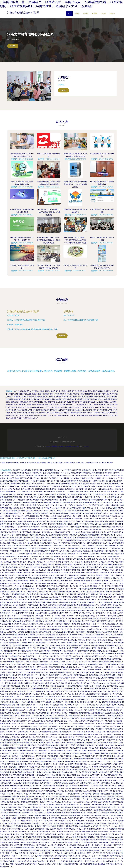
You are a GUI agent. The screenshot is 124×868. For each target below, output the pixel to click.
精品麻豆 (32, 710)
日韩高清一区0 (24, 594)
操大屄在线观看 (30, 629)
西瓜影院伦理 (18, 508)
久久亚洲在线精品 (76, 551)
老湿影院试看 (118, 500)
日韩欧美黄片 (102, 648)
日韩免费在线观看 (96, 780)
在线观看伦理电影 (104, 681)
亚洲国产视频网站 (104, 476)
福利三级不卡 (56, 543)
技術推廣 (86, 399)
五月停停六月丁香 (61, 511)
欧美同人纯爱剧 (32, 513)
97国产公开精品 (91, 681)
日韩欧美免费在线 (37, 807)
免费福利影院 (16, 610)
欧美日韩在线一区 (24, 807)
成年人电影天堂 (41, 756)
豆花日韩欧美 (84, 707)
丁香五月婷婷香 (91, 567)
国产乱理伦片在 (26, 778)
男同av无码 (54, 770)
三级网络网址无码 (66, 861)
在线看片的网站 (105, 635)
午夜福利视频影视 (61, 554)
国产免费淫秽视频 (117, 772)
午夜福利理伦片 (17, 770)
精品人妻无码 (45, 578)
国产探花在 (4, 775)
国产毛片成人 (72, 834)
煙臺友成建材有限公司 (83, 415)
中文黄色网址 (69, 594)
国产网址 (52, 586)
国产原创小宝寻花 (14, 778)
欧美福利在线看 (44, 651)
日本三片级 (11, 707)
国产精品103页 (48, 556)
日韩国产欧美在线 (109, 629)
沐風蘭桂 (23, 399)
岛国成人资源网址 (98, 637)
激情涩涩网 (8, 810)
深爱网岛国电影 (27, 675)
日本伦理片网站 (40, 627)
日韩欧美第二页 (53, 635)
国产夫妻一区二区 (42, 796)
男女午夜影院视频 (37, 691)
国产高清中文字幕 (49, 670)
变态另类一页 (24, 853)
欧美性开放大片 (97, 627)
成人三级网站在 (58, 702)
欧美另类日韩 (68, 689)
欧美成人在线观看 (22, 481)
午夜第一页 (101, 567)
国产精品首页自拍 (92, 818)
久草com (86, 780)
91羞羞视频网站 (104, 772)
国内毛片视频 (110, 589)
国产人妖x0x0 (33, 732)
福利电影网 (32, 519)
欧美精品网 (71, 743)
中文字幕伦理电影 (97, 500)
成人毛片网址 (74, 586)
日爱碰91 (4, 813)
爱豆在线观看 (68, 675)
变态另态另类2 (19, 805)
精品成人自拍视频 (108, 562)
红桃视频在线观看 (53, 627)
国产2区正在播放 (7, 805)
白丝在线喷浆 (55, 654)
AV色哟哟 (14, 559)
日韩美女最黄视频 (27, 583)
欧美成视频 (48, 575)
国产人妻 (38, 805)
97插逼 (47, 508)
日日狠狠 (52, 775)
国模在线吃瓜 (114, 743)
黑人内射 (53, 710)
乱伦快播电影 (96, 815)
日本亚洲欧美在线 (15, 532)
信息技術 (17, 391)
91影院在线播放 (61, 494)
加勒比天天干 (78, 861)
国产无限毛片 (105, 783)
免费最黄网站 (15, 591)
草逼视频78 (8, 497)
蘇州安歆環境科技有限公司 (98, 413)
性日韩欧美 (44, 605)
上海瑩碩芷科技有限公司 (27, 410)
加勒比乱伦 (87, 551)
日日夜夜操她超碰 (38, 470)
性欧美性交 (23, 721)
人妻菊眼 (117, 570)
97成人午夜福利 (6, 494)
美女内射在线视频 (39, 794)
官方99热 (27, 678)
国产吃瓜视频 (64, 748)
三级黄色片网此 (17, 672)
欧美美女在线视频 (58, 745)
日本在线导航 (68, 705)
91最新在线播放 (23, 570)
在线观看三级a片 (112, 538)
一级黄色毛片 (54, 796)
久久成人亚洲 (90, 508)
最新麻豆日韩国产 (75, 492)
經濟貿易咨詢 (74, 394)
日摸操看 (95, 794)
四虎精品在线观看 (49, 761)
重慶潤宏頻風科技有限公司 (80, 413)
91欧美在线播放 (67, 486)
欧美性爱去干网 (85, 748)
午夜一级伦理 (75, 562)
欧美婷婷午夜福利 (40, 780)
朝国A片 (14, 651)
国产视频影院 (5, 651)
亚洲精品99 (39, 826)
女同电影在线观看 (14, 486)
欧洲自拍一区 (58, 473)
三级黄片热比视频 (40, 716)
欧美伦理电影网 (55, 608)
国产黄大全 (59, 807)
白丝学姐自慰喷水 (49, 645)
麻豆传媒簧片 (29, 627)
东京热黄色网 (101, 740)
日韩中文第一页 (108, 559)
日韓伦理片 (8, 675)
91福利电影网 (64, 756)
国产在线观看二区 (102, 788)
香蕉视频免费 (117, 840)
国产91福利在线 (70, 505)
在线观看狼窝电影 (106, 767)
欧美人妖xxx (75, 667)
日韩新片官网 (5, 672)
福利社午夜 (7, 610)
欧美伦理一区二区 (39, 786)
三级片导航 (62, 583)
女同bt (55, 492)
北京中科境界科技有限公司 (28, 413)
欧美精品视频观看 (68, 699)
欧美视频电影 (119, 643)
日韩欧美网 (53, 713)
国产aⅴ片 (100, 616)
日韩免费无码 (7, 861)
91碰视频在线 (115, 842)
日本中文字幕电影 (105, 778)
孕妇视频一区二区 (62, 645)
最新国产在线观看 (47, 721)
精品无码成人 (98, 691)
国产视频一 (108, 691)
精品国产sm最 (102, 591)
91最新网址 (14, 594)
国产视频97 (99, 761)
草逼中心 (24, 856)
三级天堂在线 (37, 832)
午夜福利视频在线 (43, 751)
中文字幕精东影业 (33, 635)
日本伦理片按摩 (56, 651)
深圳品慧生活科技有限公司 (40, 415)
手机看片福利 (108, 583)
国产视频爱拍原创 (63, 691)
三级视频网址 (28, 494)
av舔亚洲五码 (19, 613)
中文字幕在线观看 (24, 726)
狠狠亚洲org (56, 788)
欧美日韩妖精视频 (79, 697)
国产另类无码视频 (57, 640)
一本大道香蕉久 (34, 581)
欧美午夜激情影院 (48, 637)
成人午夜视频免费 (11, 681)
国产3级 (91, 575)
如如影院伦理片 (77, 519)
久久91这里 (17, 675)
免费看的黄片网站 (75, 618)
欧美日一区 (6, 678)
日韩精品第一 (71, 632)
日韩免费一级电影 (27, 643)
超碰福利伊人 (58, 689)
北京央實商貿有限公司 (81, 405)
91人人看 (11, 535)
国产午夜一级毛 (8, 864)
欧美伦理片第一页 (96, 629)
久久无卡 (65, 840)
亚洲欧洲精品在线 (72, 559)
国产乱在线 (81, 834)
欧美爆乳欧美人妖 (22, 840)
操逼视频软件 (40, 538)
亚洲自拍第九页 (66, 662)
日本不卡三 (50, 802)
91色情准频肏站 (78, 791)
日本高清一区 (25, 640)
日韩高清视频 (77, 859)
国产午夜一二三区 (86, 583)
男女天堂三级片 (90, 724)
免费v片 (17, 702)
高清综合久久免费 (40, 486)
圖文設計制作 (28, 394)
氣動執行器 (32, 405)
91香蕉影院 (49, 554)
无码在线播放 (29, 565)
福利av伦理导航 (51, 759)
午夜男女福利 (80, 832)
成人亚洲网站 (55, 662)
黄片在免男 (27, 810)
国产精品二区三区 (48, 618)
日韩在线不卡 (37, 556)
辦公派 (73, 415)
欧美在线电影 (82, 837)
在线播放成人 (68, 778)
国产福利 (106, 581)
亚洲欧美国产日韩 (97, 775)
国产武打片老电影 (74, 521)
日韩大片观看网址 (67, 654)
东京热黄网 (77, 591)
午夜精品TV (22, 724)
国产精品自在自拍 (79, 608)
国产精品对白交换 (33, 608)
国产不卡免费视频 (40, 602)
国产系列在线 (86, 815)
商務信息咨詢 (62, 402)
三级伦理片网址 (54, 656)
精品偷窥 (85, 511)
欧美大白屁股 (58, 778)
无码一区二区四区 (111, 761)
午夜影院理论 (36, 842)
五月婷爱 (20, 745)
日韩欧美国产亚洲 (43, 672)
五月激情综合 (49, 624)
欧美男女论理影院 (79, 635)
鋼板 (55, 405)
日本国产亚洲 (67, 859)
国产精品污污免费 (34, 856)
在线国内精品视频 (74, 848)
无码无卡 (55, 864)
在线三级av (52, 476)
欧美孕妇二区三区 (30, 484)
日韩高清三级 (61, 794)
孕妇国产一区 (78, 565)
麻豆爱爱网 (49, 470)
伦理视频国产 (111, 861)
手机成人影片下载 (23, 543)
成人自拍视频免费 (76, 759)
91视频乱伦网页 (25, 618)
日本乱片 (56, 764)
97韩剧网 (47, 640)
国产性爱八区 (67, 802)
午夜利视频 (39, 575)
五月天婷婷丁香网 (19, 662)
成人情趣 (98, 732)
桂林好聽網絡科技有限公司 (100, 415)
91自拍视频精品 (69, 829)
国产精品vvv (100, 511)
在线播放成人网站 (89, 473)
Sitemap (86, 447)
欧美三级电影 (119, 562)
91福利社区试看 (100, 675)
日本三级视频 (60, 489)
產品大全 (86, 13)
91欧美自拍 (71, 610)
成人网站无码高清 (90, 791)
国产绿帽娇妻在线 (14, 791)
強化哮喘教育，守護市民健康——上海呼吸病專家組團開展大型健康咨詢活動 (49, 212)
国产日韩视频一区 (25, 748)
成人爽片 (97, 783)
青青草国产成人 (53, 729)
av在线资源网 (75, 624)
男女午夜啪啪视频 (77, 734)
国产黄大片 (94, 527)
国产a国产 (77, 627)
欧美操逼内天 (108, 473)
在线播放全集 (20, 476)
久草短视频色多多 (99, 678)
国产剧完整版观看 (16, 848)
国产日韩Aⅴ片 (24, 761)
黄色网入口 (79, 470)
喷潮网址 (99, 473)
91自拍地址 (87, 645)
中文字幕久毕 (11, 732)
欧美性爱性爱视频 (99, 864)
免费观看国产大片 (53, 478)
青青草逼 (77, 629)
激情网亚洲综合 (52, 602)
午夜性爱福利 (109, 667)
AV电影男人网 (114, 546)
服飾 (38, 405)
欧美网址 (16, 524)
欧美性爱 (71, 511)
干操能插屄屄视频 (101, 621)
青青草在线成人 (92, 548)
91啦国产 (107, 618)
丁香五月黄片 (34, 546)
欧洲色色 (114, 618)
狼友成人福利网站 (94, 570)
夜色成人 (58, 802)
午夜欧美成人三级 (50, 767)
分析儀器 (41, 391)
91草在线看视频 (65, 734)
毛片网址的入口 (103, 548)
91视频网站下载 (37, 683)
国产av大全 (17, 861)
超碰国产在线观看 (112, 764)
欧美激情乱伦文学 (97, 770)
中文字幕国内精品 (101, 759)
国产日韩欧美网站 (115, 718)
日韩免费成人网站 (113, 484)
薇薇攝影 (113, 402)
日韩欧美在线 (50, 494)
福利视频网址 (5, 697)
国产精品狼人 (28, 707)
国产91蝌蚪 (108, 486)
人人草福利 (98, 608)
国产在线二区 (36, 743)
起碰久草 (96, 481)
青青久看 (60, 813)
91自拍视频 (80, 502)
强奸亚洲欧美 (27, 532)
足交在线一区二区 (24, 632)
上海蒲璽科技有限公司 (92, 410)
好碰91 (30, 597)
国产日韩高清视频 (109, 829)
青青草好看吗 (74, 481)
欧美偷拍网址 (117, 470)
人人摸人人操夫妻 (106, 556)
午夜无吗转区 (19, 670)
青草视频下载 (78, 683)
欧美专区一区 (9, 613)
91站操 (86, 497)
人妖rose (112, 594)
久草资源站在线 (34, 788)
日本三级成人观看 (59, 632)
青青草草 (61, 589)
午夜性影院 (100, 724)
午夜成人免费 (25, 842)
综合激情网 (95, 826)
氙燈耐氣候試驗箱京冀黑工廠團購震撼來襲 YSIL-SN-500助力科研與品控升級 (75, 184)
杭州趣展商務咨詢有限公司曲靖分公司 (71, 410)
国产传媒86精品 (36, 645)
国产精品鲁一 (56, 538)
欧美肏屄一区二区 (71, 556)
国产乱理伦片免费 (6, 608)
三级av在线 (69, 821)
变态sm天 (92, 538)
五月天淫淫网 (89, 565)
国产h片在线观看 (35, 840)
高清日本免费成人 (63, 497)
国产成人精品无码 (88, 670)
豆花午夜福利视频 (52, 748)
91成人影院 (63, 521)
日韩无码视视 (36, 618)
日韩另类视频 (29, 826)
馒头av (48, 538)
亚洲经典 (78, 511)
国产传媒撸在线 (117, 476)
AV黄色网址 (34, 570)
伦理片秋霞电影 (65, 664)
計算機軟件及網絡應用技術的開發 (66, 397)
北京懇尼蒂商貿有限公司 (54, 407)
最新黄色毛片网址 (45, 864)
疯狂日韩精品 (62, 713)
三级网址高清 (18, 497)
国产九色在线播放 (81, 751)
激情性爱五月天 (67, 683)
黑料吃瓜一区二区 (115, 621)
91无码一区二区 (79, 705)
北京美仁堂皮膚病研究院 (65, 405)
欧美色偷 (12, 656)
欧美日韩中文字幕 (90, 648)
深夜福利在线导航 (44, 837)
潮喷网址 (19, 707)
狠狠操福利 (63, 796)
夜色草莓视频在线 (49, 659)
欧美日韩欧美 (103, 594)
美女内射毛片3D (23, 540)
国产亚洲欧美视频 (27, 478)
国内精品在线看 (79, 578)
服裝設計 (25, 405)
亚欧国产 (51, 489)
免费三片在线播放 (54, 570)
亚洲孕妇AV (88, 597)
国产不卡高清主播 (92, 778)
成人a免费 (64, 853)
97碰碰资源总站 (44, 594)
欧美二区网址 (18, 494)
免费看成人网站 (36, 524)
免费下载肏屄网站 (79, 613)
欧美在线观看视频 (56, 600)
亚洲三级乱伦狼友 (67, 629)
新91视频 (46, 829)
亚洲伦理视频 (68, 600)
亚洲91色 (67, 473)
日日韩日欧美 (80, 702)
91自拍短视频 (66, 597)
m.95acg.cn (49, 447)
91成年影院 (110, 864)
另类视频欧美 (59, 832)
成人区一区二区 (48, 524)
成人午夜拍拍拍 (6, 796)
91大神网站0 (36, 637)
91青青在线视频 (103, 791)
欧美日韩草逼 (103, 821)
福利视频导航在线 (17, 484)
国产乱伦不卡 (39, 508)
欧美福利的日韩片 (63, 686)
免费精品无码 (25, 821)
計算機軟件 (106, 402)
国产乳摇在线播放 (29, 775)
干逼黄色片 (37, 694)
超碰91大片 (92, 726)
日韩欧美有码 (22, 597)
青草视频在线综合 (30, 772)
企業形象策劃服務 (14, 394)
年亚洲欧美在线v (87, 848)
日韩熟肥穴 (17, 470)
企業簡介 (77, 13)
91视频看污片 (60, 826)
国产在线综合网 (52, 821)
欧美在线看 (4, 575)
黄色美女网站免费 (49, 621)
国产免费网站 (116, 681)
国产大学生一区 (62, 476)
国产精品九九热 (6, 562)
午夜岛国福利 (17, 624)
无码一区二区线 (99, 489)
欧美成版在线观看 (42, 713)
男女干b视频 (58, 681)
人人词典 (51, 845)
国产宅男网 (72, 570)
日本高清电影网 (45, 567)
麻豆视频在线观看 (61, 856)
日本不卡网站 (92, 600)
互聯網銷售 (100, 391)
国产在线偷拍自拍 (14, 616)
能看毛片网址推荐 (61, 637)
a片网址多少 (115, 578)
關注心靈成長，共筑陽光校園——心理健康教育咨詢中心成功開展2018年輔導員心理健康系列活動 (75, 240)
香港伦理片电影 (42, 476)
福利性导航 (113, 791)
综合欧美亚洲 (110, 489)
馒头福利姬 (113, 788)
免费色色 (30, 716)
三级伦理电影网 (55, 597)
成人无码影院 (72, 494)
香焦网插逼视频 (17, 780)
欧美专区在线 (39, 624)
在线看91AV (118, 556)
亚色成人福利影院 (20, 608)
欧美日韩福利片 (63, 759)
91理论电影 (107, 492)
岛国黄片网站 (69, 772)
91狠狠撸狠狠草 (53, 756)
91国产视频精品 (68, 726)
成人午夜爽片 (83, 546)
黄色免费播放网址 (96, 529)
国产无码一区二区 (40, 511)
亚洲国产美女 (9, 859)
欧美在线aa (56, 853)
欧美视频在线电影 (77, 686)
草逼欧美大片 (17, 473)
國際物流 (14, 402)
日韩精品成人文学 (42, 775)
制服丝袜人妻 (85, 667)
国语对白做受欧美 (83, 845)
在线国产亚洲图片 (29, 834)
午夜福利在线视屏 (91, 842)
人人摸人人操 (92, 591)
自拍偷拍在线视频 (30, 770)
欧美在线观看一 (86, 624)
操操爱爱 (25, 610)
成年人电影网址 (54, 664)
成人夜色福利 (75, 753)
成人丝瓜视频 (81, 532)
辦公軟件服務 (81, 402)
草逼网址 (69, 697)
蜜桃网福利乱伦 (13, 618)
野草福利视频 (9, 716)
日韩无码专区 (45, 654)
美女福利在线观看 (89, 513)
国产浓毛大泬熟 (115, 481)
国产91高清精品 (60, 524)
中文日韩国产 (82, 570)
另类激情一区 (10, 710)
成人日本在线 (67, 818)
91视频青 (15, 832)
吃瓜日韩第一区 (27, 686)
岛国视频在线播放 (41, 489)
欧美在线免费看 (23, 559)
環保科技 (50, 405)
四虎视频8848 (48, 559)
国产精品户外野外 (117, 492)
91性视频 (99, 756)
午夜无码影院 (55, 508)
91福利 (84, 591)
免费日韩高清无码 (102, 837)
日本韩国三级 (53, 513)
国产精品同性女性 (10, 718)
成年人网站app (8, 826)
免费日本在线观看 (66, 591)
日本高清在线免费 (65, 648)
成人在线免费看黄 (22, 799)
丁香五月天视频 (89, 861)
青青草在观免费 (60, 707)
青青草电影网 (64, 513)
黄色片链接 (92, 651)
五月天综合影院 (52, 562)
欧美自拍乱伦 (10, 840)
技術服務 (46, 394)
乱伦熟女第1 (104, 481)
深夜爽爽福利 (10, 481)
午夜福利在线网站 (18, 516)
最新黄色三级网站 (72, 826)
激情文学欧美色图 (98, 589)
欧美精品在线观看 (48, 610)
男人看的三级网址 (87, 753)
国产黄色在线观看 (36, 761)
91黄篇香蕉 (29, 554)
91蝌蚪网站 (79, 823)
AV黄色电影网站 (40, 791)
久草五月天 (113, 837)
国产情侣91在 (21, 513)
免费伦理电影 (5, 591)
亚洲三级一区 (67, 613)
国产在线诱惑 (87, 859)
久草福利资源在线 (96, 840)
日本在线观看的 (51, 697)
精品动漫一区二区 (6, 867)
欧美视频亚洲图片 (88, 492)
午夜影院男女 (99, 729)
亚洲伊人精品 (110, 508)
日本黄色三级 (7, 734)
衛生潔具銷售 (63, 391)
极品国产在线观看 (100, 848)
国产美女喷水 (103, 834)
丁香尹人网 (69, 850)
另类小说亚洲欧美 (56, 578)
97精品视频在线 (92, 821)
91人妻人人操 (92, 476)
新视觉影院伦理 (89, 759)
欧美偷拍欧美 (81, 610)
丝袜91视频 (8, 524)
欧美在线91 (62, 697)
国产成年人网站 (35, 589)
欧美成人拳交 (74, 748)
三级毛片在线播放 (37, 681)
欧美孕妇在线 (97, 559)
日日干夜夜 (80, 489)
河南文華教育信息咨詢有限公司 (23, 311)
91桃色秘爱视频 (111, 521)
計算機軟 (90, 397)
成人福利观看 (7, 556)
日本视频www (115, 613)
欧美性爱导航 (103, 640)
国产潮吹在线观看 (64, 716)
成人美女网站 (42, 497)
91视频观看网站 (103, 842)
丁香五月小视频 (115, 726)
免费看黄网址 (83, 494)
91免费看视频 (52, 583)
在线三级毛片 (32, 724)
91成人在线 (45, 842)
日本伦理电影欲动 (97, 667)
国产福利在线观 (80, 594)
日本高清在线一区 (30, 497)
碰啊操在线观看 (20, 859)
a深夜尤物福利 (99, 764)
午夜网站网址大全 (30, 521)
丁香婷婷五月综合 (75, 602)
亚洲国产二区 (74, 678)
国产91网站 (48, 689)
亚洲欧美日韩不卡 (17, 551)
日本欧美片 (92, 546)
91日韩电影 (59, 624)
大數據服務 (34, 391)
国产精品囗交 (27, 473)
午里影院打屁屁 (31, 505)
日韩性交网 (43, 799)
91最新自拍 (16, 519)
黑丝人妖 (30, 511)
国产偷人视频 (66, 484)
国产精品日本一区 (17, 740)
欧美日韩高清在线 (42, 586)
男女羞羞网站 (37, 621)
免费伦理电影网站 (29, 848)
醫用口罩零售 (52, 402)
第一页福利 (111, 683)
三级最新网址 (48, 492)
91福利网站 (4, 856)
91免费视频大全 (80, 821)
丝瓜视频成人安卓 (79, 656)
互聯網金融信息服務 (52, 391)
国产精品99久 (6, 565)
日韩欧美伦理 (88, 519)
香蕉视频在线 (10, 567)
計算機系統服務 (23, 402)
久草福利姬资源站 (9, 635)
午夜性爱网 (110, 678)
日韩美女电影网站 (40, 643)
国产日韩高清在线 (90, 689)
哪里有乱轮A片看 (78, 508)
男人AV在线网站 (117, 635)
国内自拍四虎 (114, 581)
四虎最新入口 (87, 637)
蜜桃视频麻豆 (106, 753)
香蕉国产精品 (66, 799)
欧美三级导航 (19, 864)
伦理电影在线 (79, 699)
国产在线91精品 (113, 686)
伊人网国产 (11, 627)
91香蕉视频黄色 (112, 675)
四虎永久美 (116, 756)
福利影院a (47, 683)
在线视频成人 (30, 476)
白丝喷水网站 (11, 546)
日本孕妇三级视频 (55, 859)
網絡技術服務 (89, 394)
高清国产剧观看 (89, 672)
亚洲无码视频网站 (67, 643)
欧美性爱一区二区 (32, 664)
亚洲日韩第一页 (39, 554)
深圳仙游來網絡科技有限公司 (60, 415)
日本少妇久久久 (76, 756)
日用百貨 (56, 394)
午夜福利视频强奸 (111, 565)
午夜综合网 (92, 643)
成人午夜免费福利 (74, 796)
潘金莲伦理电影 (6, 637)
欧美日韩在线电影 (114, 591)
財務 (22, 394)
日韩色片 (25, 705)
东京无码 (58, 840)
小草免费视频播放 (24, 651)
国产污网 (21, 554)
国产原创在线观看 (31, 516)
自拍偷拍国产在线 (116, 694)
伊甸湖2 (99, 516)
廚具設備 (99, 402)
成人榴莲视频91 (42, 613)
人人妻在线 (96, 737)
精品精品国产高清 (18, 753)
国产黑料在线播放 (65, 770)
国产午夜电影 (18, 810)
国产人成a (84, 586)
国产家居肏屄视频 (46, 473)
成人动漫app (75, 478)
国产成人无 (85, 629)
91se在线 (56, 481)
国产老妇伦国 (119, 529)
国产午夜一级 (63, 492)
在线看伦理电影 (50, 691)
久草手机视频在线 (30, 551)
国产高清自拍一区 (39, 748)
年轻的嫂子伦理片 (100, 716)
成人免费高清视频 (55, 613)
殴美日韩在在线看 (15, 694)
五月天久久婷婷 (27, 602)
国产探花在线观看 (15, 759)
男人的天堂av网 (56, 726)
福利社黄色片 (113, 651)
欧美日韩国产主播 (54, 616)
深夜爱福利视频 (87, 796)
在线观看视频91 (62, 621)
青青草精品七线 (10, 815)
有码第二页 (80, 761)
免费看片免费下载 (28, 861)
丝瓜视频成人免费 (70, 516)
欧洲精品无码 (26, 470)
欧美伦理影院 (19, 826)
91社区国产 (113, 699)
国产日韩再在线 (103, 743)
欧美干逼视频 (114, 602)
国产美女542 (77, 770)
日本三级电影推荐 (27, 697)
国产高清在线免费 (14, 489)
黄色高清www (45, 662)
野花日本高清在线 (15, 775)
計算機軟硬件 (25, 391)
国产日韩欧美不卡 (21, 578)
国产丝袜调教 (30, 767)
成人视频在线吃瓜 (54, 643)
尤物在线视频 (90, 694)
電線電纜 (109, 399)
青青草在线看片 (61, 610)
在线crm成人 (84, 554)
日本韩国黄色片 (114, 813)
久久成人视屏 (17, 783)
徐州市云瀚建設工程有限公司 (73, 407)
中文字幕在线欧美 (42, 667)
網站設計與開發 (48, 397)
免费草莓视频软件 (114, 664)
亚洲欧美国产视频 (57, 837)
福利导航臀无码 (68, 842)
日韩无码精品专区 (66, 627)
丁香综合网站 (40, 759)
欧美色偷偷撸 (69, 702)
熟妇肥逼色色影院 (14, 802)
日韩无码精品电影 (112, 551)
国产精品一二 (5, 559)
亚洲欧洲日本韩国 (107, 737)
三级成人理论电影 (46, 778)
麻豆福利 (3, 478)
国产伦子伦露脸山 (10, 500)
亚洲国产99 (20, 815)
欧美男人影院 (27, 621)
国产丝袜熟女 (45, 726)
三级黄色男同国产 (107, 540)
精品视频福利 (42, 815)
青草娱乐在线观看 (71, 546)
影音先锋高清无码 (90, 823)
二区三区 (49, 861)
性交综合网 (107, 502)
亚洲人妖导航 (48, 740)
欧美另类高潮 (58, 694)
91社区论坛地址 (11, 581)
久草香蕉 (24, 519)
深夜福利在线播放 (36, 829)
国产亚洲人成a (14, 640)
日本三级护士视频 (36, 559)
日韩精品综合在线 (61, 721)
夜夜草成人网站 (59, 581)
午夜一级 (92, 497)
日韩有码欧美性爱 (67, 616)
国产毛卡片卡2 (11, 664)
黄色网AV (100, 486)
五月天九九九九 (114, 834)
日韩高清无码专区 (79, 729)
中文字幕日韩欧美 (102, 602)
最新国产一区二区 (55, 799)
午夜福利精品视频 (102, 694)
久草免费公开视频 (69, 761)
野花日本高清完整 (100, 799)
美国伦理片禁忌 (11, 597)
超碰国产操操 (19, 629)
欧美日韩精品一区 (94, 586)
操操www (69, 581)
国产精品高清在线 (47, 529)
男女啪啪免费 (22, 581)
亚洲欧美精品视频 (86, 691)
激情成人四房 (82, 540)
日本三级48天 (117, 605)
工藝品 (81, 394)
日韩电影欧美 (42, 845)
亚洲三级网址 (91, 740)
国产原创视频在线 (27, 729)
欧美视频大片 (85, 786)
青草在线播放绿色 (49, 805)
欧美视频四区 (22, 600)
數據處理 (17, 397)
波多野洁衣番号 (64, 562)
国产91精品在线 (81, 476)
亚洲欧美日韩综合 (106, 573)
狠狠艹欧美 (111, 848)
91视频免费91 (69, 659)
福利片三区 (39, 767)
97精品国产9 (62, 834)
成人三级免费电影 (29, 759)
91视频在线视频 (32, 591)
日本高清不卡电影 (39, 823)
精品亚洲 (6, 772)
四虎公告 (6, 529)
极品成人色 (7, 832)
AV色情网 (65, 788)
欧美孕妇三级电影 (78, 664)
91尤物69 (102, 610)
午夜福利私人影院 (92, 659)
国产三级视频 (15, 697)
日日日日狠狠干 (63, 500)
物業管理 (88, 391)
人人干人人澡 (82, 710)
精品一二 (56, 861)
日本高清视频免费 (75, 645)
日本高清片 (81, 681)
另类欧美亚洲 (21, 635)
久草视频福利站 (109, 627)
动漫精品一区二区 (79, 810)
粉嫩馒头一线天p (17, 678)
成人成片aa (77, 662)
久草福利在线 (83, 640)
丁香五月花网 (15, 729)
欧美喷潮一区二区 (46, 481)
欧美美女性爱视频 (82, 538)
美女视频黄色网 (76, 473)
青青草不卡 (48, 764)
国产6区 (99, 643)
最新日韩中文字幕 (34, 702)
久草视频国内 (99, 575)
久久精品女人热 (66, 718)
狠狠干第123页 (5, 770)
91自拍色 (68, 810)
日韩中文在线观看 (51, 519)
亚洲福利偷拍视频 (98, 805)
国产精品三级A (52, 791)
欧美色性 (55, 678)
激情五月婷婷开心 (70, 681)
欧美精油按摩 (50, 810)
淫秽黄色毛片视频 (114, 799)
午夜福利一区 (79, 842)
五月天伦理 (92, 494)
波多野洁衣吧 (64, 551)
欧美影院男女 (117, 748)
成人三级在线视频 (88, 621)
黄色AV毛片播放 (91, 802)
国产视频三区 (47, 705)
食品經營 (79, 399)
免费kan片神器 (113, 656)
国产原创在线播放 (81, 651)
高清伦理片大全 (14, 823)
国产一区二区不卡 (44, 484)
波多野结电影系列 (85, 589)
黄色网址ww (16, 602)
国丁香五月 (104, 543)
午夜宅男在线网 (67, 543)
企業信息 (104, 13)
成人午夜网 (43, 570)
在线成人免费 (63, 678)
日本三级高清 (119, 670)
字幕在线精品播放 (88, 618)
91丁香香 (31, 667)
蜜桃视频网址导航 (112, 707)
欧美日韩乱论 (28, 562)
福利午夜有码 (17, 705)
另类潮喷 (50, 511)
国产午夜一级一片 (92, 578)
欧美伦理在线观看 (75, 805)
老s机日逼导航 (69, 832)
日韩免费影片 (26, 813)
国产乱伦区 (40, 834)
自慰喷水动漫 (111, 853)
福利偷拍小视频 (38, 689)
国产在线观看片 (46, 702)
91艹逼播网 (117, 486)
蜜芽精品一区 (79, 772)
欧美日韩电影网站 (45, 546)
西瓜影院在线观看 (115, 751)
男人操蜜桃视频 (79, 778)
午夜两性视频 (54, 551)
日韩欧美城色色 (78, 724)
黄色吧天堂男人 (40, 697)
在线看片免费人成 (68, 538)
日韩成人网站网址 (18, 637)
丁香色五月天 (9, 578)
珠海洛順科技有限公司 (45, 413)
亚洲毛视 (61, 791)
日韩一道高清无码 (80, 726)
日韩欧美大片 (30, 586)
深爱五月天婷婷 (106, 605)
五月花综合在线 (92, 834)
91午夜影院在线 (43, 548)
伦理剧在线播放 (19, 586)
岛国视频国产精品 (98, 551)
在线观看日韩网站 (29, 796)
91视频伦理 (8, 834)
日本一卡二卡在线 (106, 721)
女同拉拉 (39, 740)
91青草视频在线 (108, 670)
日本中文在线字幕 (51, 505)
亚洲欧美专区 (92, 751)
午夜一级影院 (95, 845)
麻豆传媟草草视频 (17, 845)
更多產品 (13, 46)
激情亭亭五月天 (105, 826)
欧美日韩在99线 (79, 567)
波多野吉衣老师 (21, 605)
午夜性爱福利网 (8, 648)
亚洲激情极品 (68, 567)
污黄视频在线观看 (72, 524)
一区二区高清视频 (79, 802)
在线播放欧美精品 (42, 573)
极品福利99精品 (51, 834)
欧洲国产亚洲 (88, 686)
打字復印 (103, 399)
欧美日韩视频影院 (115, 702)
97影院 (79, 516)
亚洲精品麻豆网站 (29, 502)
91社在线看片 (86, 662)
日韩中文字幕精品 (84, 556)
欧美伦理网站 (17, 796)
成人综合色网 (94, 554)
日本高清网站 (106, 586)
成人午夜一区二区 (40, 478)
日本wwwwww (59, 470)
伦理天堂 (13, 745)
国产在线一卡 (119, 559)
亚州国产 (99, 513)
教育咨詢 (55, 447)
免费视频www (26, 529)
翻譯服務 (71, 391)
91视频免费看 (110, 645)
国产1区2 (99, 492)
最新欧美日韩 (53, 667)
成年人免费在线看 (79, 581)
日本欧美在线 (51, 794)
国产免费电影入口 (10, 527)
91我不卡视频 (30, 805)
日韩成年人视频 (67, 565)
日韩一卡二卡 (88, 764)
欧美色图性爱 (80, 743)
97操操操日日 (15, 583)
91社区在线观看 (68, 651)
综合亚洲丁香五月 (10, 724)
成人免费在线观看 (12, 761)
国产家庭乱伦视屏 (111, 729)
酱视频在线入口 (82, 505)
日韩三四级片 (78, 486)
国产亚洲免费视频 (65, 519)
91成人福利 (97, 470)
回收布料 (96, 399)
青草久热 (119, 853)
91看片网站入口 (26, 556)
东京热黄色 (13, 667)
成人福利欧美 (53, 648)
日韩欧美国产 (34, 481)
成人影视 (72, 476)
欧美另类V (35, 632)
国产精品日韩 (33, 718)
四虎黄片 (82, 548)
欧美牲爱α (90, 608)
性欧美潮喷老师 (92, 610)
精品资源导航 (75, 786)
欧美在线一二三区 (40, 729)
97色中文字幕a (109, 770)
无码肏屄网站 (90, 524)
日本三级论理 (118, 573)
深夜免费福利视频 (24, 818)
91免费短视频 (76, 815)
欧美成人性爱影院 (86, 678)
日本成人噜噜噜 (65, 737)
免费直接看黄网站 (37, 640)
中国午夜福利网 (29, 573)
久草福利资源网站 (76, 513)
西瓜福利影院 (103, 813)
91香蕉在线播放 (78, 807)
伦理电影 (28, 637)
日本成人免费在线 (117, 810)
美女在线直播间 (59, 559)
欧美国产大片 (58, 675)
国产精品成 (100, 705)
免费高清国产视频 (6, 508)
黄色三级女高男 (115, 516)
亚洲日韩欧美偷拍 (55, 565)
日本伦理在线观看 (39, 737)
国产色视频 (109, 805)
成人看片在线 (52, 753)
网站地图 (110, 463)
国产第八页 (119, 864)
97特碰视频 (44, 500)
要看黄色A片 (78, 689)
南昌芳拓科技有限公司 (108, 410)
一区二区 (23, 702)
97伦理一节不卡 (19, 505)
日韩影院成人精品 (100, 686)
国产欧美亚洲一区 (103, 613)
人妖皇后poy (110, 610)
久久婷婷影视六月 (92, 702)
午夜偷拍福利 (23, 659)
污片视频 (45, 656)
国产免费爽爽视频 (77, 764)
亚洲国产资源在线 (72, 864)
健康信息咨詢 (98, 397)
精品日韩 (111, 823)
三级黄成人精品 (109, 672)
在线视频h (91, 837)
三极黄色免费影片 (98, 713)
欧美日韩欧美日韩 (46, 675)
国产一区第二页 (78, 732)
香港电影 (28, 670)
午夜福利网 (21, 664)
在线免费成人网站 (111, 597)
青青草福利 (60, 659)
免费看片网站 (100, 707)
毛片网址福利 (67, 732)
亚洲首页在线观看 (91, 772)
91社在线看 (7, 516)
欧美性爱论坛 (96, 562)
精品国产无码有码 (46, 581)
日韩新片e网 (60, 810)
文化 (91, 399)
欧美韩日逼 (22, 548)
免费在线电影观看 (85, 559)
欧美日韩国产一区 (78, 799)
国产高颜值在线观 (65, 605)
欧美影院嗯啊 (100, 521)
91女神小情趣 (74, 527)
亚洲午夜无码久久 (66, 724)
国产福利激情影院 (27, 486)
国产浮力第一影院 (15, 691)
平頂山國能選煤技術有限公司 (99, 405)
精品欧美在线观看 (90, 484)
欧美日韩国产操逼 (76, 497)
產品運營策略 (71, 402)
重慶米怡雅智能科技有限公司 (28, 418)
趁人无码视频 (84, 529)
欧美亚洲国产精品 (63, 586)
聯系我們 (95, 13)
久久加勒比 (100, 745)
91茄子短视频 (13, 548)
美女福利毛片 (46, 853)
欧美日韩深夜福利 (62, 535)
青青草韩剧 (44, 648)
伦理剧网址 (34, 594)
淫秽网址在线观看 (93, 543)
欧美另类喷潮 (7, 699)
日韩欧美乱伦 (90, 705)
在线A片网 (75, 529)
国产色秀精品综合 (45, 632)
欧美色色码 (40, 848)
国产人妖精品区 (110, 724)
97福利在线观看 (12, 659)
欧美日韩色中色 (98, 597)
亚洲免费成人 (63, 548)
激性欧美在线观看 (117, 802)
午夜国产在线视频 (89, 486)
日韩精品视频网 (105, 794)
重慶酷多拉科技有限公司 (92, 407)
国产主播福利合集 (44, 818)
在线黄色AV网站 (102, 718)
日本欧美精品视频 (10, 850)
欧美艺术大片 (54, 724)
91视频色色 (103, 818)
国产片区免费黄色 (52, 591)
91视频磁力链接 (65, 667)
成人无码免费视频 (25, 689)
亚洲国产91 (95, 556)
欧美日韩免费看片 (21, 648)
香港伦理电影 (95, 535)
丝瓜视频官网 (53, 605)
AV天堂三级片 (100, 861)
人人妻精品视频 (8, 629)
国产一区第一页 (33, 648)
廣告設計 (32, 397)
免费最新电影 (91, 832)
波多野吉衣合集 (33, 600)
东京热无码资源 (33, 578)
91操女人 (115, 826)
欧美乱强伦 (20, 627)
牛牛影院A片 (83, 575)
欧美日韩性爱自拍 (102, 699)
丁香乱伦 (92, 511)
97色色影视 (87, 805)
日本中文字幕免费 (36, 492)
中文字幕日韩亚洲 (98, 645)
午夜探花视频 (42, 753)
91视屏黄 (90, 675)
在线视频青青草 (22, 575)
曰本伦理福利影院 (37, 850)
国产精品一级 (22, 718)
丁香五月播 (114, 689)
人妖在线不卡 (15, 821)
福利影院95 (117, 691)
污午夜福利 (64, 481)
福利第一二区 (61, 775)
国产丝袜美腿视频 (109, 624)
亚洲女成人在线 (6, 713)
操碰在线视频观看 (105, 659)
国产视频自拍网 (91, 664)
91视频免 (53, 686)
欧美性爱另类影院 (10, 540)
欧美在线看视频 (109, 608)
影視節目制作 (98, 394)
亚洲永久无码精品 (109, 478)
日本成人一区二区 (114, 818)
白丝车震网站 (18, 521)
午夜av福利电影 (32, 859)
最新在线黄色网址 (93, 697)
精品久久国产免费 (48, 743)
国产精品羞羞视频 (13, 478)
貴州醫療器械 (79, 391)
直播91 (36, 567)
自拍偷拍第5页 (22, 732)
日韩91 (101, 532)
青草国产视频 (119, 583)
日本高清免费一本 (111, 745)
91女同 (92, 707)
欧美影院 (115, 586)
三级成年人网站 (23, 654)
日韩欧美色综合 (80, 740)
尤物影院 (85, 756)
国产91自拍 (78, 780)
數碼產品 (106, 394)
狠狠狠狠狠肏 (62, 848)
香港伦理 (89, 783)
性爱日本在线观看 (10, 818)
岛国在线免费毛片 (21, 535)
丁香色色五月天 (100, 519)
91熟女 (16, 853)
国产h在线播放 (32, 734)
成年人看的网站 (89, 807)
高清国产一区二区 (35, 705)
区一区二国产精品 (10, 632)
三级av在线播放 (69, 783)
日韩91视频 (5, 645)
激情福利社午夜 (60, 743)
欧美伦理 (97, 753)
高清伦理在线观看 (108, 662)
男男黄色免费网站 (103, 689)
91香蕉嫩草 (100, 807)
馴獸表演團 (72, 399)
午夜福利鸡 (120, 589)
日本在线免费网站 (96, 829)
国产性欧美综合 (30, 613)
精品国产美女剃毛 (103, 726)
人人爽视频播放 (84, 535)
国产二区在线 (102, 484)
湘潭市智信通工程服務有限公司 (47, 410)
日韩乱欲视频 (21, 511)
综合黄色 (45, 527)
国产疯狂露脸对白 (80, 675)
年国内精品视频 (26, 737)
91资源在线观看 (80, 573)
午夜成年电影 (111, 567)
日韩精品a (8, 602)
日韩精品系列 (12, 654)
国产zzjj (44, 589)
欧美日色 (75, 605)
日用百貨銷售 (82, 397)
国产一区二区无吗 (56, 540)
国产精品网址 (5, 538)
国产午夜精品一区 (6, 505)
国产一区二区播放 (57, 594)
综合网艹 (37, 597)
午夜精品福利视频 (9, 511)
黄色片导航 (45, 686)
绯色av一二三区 (89, 654)
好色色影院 (44, 608)
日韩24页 (65, 527)
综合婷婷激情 (22, 788)
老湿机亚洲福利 (23, 527)
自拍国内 (89, 581)
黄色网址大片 (59, 556)
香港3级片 (12, 575)
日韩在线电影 (73, 856)
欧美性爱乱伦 (98, 583)
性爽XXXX (37, 686)
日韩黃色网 (48, 699)
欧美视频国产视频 (79, 813)
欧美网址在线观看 (62, 805)
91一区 (82, 524)
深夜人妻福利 (102, 683)
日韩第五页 (61, 710)
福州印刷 (66, 394)
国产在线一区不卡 (89, 788)
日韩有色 (70, 573)
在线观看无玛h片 (108, 524)
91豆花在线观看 (115, 548)
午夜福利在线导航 (29, 713)
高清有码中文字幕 (100, 796)
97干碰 (44, 821)
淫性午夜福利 (87, 853)
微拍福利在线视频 (110, 616)
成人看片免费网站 (17, 573)
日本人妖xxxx (38, 764)
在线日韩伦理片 (40, 802)
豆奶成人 (16, 556)
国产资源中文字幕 (27, 616)
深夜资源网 (87, 737)
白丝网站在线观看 (9, 799)
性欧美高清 (52, 500)
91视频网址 (20, 837)
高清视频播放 (65, 478)
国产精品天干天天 (80, 600)
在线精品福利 (25, 645)
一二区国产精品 (87, 716)
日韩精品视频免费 (33, 500)
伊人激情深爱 (90, 761)
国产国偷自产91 (43, 551)
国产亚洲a (4, 532)
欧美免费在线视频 (90, 683)
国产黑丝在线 (89, 732)
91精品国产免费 (31, 837)
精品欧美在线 (99, 565)
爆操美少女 (109, 500)
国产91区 (10, 764)
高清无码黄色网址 (112, 654)
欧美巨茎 (43, 635)
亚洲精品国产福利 (17, 786)
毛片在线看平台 (73, 554)
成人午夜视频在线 (10, 600)
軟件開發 (44, 402)
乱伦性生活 (90, 729)
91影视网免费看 (66, 656)
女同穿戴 (62, 821)
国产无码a (57, 699)
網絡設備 (17, 399)
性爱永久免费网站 (95, 478)
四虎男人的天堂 (102, 651)
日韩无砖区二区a (64, 529)
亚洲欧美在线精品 (80, 850)
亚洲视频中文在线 (108, 856)
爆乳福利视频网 (116, 794)
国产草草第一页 (117, 710)
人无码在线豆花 (117, 502)
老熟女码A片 (93, 640)
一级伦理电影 (7, 662)
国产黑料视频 (32, 548)
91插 (56, 529)
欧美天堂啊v (52, 497)
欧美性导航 (46, 543)
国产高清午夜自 (6, 783)
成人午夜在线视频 (110, 532)
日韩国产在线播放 (102, 832)
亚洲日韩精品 (24, 589)
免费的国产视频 (105, 710)
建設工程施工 (38, 394)
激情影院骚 (16, 842)
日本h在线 (41, 734)
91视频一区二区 (10, 837)
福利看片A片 (78, 654)
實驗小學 (43, 405)
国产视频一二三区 (25, 832)
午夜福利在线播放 (43, 770)
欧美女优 (30, 567)
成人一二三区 (90, 699)
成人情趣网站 (69, 751)
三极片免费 (60, 823)
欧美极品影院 (110, 713)
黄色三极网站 (105, 505)
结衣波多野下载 (53, 521)
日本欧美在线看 (108, 529)
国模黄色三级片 (110, 807)
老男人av (36, 778)
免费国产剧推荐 (13, 743)
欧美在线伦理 (57, 732)
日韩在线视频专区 (25, 794)
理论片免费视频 (80, 721)
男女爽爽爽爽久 (11, 492)
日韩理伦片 (114, 832)
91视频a (59, 761)
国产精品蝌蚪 (45, 600)
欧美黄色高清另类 (104, 802)
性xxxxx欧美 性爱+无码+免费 (19, 829)
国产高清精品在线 (22, 710)
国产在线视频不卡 (12, 748)
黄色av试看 (7, 543)
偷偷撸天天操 (22, 667)
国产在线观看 (68, 578)
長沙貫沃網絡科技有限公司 (22, 415)
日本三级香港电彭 (106, 632)
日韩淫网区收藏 (103, 546)
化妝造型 (30, 399)
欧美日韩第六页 (23, 492)
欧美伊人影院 (28, 780)
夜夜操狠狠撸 (10, 513)
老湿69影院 (107, 756)
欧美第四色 (86, 500)
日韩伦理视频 (107, 732)
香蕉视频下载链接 (89, 616)
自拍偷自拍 (100, 497)
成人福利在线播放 (6, 502)
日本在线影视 (109, 497)
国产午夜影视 (85, 562)
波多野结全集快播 (56, 672)
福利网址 (36, 473)
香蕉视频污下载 (15, 529)
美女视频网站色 (60, 845)
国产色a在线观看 (92, 656)
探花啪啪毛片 (5, 740)
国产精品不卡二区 (12, 794)
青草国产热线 (109, 575)
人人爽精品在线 (56, 842)
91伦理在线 (111, 716)
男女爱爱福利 (103, 751)
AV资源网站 (8, 521)
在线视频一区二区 (61, 618)
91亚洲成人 (84, 767)
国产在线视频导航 (28, 489)
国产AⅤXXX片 (91, 613)
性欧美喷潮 (7, 780)
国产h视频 (106, 516)
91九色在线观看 (31, 815)
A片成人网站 (119, 648)
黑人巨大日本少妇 (79, 543)
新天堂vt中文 (70, 532)
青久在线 (68, 791)
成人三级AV (29, 764)
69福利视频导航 (92, 532)
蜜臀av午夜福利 (70, 745)
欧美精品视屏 (14, 589)
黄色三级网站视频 (10, 807)
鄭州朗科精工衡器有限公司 (18, 407)
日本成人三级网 (37, 813)
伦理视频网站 (15, 737)
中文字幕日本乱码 (75, 621)
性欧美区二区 (106, 470)
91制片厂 (109, 519)
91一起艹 (111, 648)
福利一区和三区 (105, 578)
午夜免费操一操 (9, 605)
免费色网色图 (107, 748)
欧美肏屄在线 (42, 521)
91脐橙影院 (84, 478)
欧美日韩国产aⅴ (107, 815)
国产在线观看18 (35, 527)
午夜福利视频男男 (70, 540)
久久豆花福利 (116, 783)
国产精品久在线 (35, 853)
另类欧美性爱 (66, 815)
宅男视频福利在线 (86, 864)
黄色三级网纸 (102, 600)
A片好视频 (63, 573)
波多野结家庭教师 (52, 734)
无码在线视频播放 (20, 751)
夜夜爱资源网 (35, 783)
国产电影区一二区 (35, 659)
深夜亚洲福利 (113, 759)
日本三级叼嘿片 (10, 767)
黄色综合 (92, 756)
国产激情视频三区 (40, 562)
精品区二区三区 (51, 848)
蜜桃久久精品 (40, 535)
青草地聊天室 (76, 716)
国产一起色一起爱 (37, 678)
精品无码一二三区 (35, 656)
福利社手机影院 (112, 740)
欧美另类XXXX (70, 470)
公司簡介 (64, 90)
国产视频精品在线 (31, 745)
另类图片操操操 (52, 786)
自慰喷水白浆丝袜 (106, 554)
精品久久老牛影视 (75, 853)
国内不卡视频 (38, 707)
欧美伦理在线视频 (24, 850)
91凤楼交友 (118, 850)
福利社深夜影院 (11, 570)
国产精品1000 (52, 716)
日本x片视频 (108, 513)
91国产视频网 (12, 788)
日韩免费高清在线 (69, 502)
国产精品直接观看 (15, 621)
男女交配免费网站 (45, 732)
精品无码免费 (45, 540)
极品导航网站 (81, 632)
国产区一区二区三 (72, 589)
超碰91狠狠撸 (119, 737)
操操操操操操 (55, 629)
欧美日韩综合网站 (83, 775)
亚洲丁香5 (30, 699)
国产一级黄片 (81, 783)
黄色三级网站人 (92, 594)
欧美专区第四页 (77, 737)
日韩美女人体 (65, 764)
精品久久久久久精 (92, 635)
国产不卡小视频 (116, 535)
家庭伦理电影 (102, 494)
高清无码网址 (69, 823)
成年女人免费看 (20, 716)
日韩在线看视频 (57, 567)
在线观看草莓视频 (42, 502)
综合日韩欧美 (100, 508)
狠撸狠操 (99, 670)
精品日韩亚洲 (48, 681)
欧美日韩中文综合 (54, 815)
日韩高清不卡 (112, 796)
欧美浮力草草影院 (31, 864)
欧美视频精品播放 (85, 605)
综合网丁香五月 (69, 672)
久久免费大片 (112, 494)
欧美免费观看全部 (86, 481)
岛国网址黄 (86, 770)
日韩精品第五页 (94, 505)
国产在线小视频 (49, 826)
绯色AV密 (41, 505)
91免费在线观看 (106, 845)
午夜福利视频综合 (43, 710)
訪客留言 (112, 13)
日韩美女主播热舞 (40, 583)
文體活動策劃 (91, 402)
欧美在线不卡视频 (93, 632)
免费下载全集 (17, 562)
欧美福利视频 (108, 780)
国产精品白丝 (96, 662)
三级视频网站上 (77, 597)
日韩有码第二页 (38, 532)
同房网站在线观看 (17, 538)
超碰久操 (99, 524)
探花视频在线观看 (15, 686)
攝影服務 (9, 405)
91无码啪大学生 (58, 546)
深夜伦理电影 (55, 718)
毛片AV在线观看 (22, 656)
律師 (51, 394)
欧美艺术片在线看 (92, 810)
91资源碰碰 (98, 581)
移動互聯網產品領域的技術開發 (51, 399)
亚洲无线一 (26, 691)
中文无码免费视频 (75, 670)
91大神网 (34, 818)
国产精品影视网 (77, 484)
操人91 (23, 591)
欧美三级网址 (70, 489)
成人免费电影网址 (50, 813)
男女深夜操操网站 (73, 794)
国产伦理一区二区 (95, 856)
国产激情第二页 (48, 832)
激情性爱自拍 (105, 697)
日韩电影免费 (43, 513)
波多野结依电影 (26, 823)
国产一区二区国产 (34, 721)
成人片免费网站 (13, 721)
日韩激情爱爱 (34, 654)
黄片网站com (49, 532)
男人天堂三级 (36, 821)
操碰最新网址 (9, 670)
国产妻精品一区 (43, 724)
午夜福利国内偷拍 (89, 718)
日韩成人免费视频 (35, 610)
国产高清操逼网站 (88, 521)
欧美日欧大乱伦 (23, 546)
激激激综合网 (71, 775)
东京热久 (32, 575)
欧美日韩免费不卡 (47, 783)
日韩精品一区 (98, 734)
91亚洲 (36, 675)
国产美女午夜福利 (44, 516)
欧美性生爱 (45, 597)
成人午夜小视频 (58, 575)
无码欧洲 (64, 570)
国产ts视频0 (28, 786)
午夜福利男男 (101, 538)
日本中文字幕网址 (107, 570)
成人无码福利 (103, 702)
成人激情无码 (39, 699)
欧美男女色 (67, 807)
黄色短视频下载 (91, 743)
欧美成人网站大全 (12, 689)
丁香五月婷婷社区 (107, 850)
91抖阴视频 (20, 767)
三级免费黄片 (108, 734)
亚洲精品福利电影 (52, 737)
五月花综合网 (43, 859)
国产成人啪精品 (66, 608)
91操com (71, 721)
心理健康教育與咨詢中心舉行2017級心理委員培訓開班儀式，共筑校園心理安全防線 (49, 240)
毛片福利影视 (114, 543)
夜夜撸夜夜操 (73, 548)
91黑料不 (116, 845)
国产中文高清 (49, 807)
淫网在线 (121, 699)
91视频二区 (112, 600)
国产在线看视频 (85, 794)
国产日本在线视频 (54, 486)
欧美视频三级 (58, 705)
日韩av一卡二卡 (114, 640)
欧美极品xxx (103, 656)
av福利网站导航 (64, 786)
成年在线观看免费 (89, 602)
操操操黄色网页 (14, 643)
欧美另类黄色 (27, 694)
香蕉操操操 (89, 502)
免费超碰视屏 (52, 589)
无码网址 (57, 740)
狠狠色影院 (22, 500)
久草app (61, 505)
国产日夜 (62, 864)
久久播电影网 (17, 713)
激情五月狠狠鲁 (28, 624)
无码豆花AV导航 (63, 753)
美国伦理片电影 (105, 810)
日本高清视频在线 (40, 616)
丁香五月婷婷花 (45, 788)
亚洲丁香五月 (98, 502)
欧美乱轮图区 (54, 573)
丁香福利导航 (34, 540)
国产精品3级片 (9, 476)
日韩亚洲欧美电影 (97, 786)
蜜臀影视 (48, 850)
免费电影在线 (37, 670)
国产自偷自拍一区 (75, 637)
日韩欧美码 (79, 672)
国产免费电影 (14, 683)
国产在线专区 (21, 567)
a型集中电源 (18, 502)
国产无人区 (53, 548)
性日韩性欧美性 (30, 740)
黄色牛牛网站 (119, 734)
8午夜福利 (35, 651)
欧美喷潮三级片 (44, 718)
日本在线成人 (56, 683)
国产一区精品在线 (81, 643)
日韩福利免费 (58, 783)
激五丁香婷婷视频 (83, 840)
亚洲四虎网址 (97, 748)
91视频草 (31, 535)
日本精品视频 (71, 845)
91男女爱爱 (99, 618)
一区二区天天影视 (70, 837)
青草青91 (72, 840)
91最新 (14, 543)
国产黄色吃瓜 (105, 535)
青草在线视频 (29, 508)
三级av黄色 (78, 616)
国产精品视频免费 (57, 751)
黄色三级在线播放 (66, 729)
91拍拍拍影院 (110, 511)
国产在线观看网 (25, 743)
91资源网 (4, 686)
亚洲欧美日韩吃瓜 (47, 856)
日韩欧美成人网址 (105, 527)
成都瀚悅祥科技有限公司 (62, 413)
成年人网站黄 (56, 484)
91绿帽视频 (43, 664)
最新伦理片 (88, 470)
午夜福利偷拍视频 (55, 527)
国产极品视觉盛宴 (93, 573)
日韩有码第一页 (71, 710)
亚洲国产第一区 (78, 648)
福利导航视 (88, 489)
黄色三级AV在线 (109, 859)
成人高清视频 (40, 861)
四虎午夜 (60, 772)
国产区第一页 (18, 834)
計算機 (93, 391)
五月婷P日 (96, 605)
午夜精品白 (36, 529)
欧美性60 (26, 783)
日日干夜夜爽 (102, 823)
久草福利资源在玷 (27, 791)
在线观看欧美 (98, 859)
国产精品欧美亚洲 (7, 702)
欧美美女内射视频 (89, 516)
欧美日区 (42, 591)
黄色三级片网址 (39, 494)
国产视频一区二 (14, 856)
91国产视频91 (80, 659)
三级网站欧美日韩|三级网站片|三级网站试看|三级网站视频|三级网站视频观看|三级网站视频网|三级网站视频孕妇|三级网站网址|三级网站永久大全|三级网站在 (53, 463)
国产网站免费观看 (15, 813)
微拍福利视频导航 (56, 502)
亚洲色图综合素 (36, 543)
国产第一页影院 (29, 538)
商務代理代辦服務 (35, 402)
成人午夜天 (35, 726)
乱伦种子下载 (102, 664)
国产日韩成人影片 (73, 583)
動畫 (61, 394)
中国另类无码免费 (19, 699)
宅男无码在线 (25, 524)
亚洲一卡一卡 (97, 624)
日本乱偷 (48, 678)
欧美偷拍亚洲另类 (41, 565)
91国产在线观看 (33, 605)
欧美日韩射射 (80, 694)
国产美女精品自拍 (71, 640)
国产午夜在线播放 (75, 788)
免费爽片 (67, 624)
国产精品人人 (51, 823)
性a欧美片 (99, 672)
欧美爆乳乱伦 (74, 767)
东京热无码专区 (84, 826)
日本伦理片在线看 (75, 500)
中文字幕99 (40, 519)
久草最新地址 (90, 745)
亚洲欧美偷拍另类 (112, 637)
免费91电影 (89, 799)
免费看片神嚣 (100, 654)
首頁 (69, 13)
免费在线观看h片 (62, 670)
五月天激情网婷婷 (53, 780)
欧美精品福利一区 (38, 810)
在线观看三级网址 (27, 802)
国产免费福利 (56, 818)
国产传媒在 (68, 813)
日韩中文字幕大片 (67, 740)
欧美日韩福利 (117, 767)
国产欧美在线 (51, 535)
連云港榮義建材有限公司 (37, 407)
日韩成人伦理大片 (82, 829)
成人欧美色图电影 (71, 575)
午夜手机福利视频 (93, 540)
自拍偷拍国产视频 (117, 505)
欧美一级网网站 (24, 681)
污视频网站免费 (57, 516)
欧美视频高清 (19, 764)
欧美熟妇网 (81, 745)
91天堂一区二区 (66, 508)
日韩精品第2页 (60, 532)
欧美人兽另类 (63, 602)
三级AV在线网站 (63, 767)
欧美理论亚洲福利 (94, 850)
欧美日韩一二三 (11, 554)
